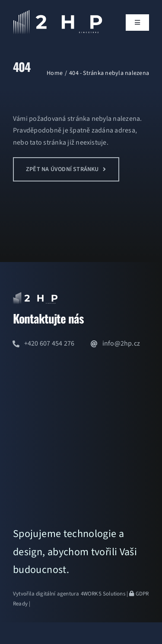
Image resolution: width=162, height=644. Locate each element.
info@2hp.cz (121, 343)
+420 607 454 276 (49, 343)
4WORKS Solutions (103, 594)
